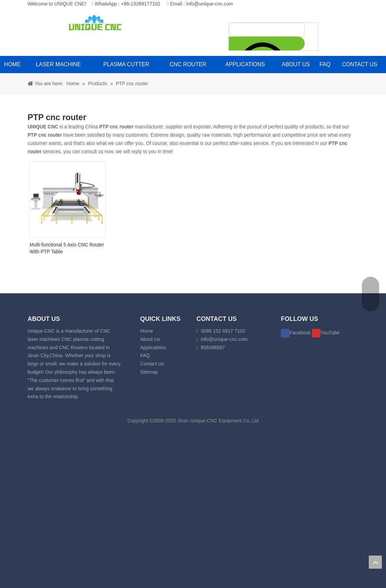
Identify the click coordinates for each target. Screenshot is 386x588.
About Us (150, 339)
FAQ (145, 355)
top (375, 562)
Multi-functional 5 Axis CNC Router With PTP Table (67, 248)
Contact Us (152, 364)
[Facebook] (296, 333)
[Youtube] (326, 333)
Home (147, 331)
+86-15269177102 (141, 4)
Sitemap (149, 372)
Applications (153, 347)
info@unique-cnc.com (210, 4)
